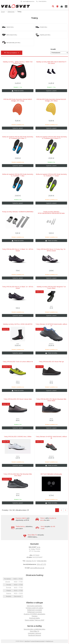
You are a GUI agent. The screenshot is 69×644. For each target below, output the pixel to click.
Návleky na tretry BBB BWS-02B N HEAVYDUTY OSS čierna (51, 63)
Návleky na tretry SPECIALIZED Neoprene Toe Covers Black (51, 287)
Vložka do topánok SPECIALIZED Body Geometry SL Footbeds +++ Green (51, 175)
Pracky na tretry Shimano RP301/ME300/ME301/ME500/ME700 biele (51, 212)
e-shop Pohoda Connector (38, 641)
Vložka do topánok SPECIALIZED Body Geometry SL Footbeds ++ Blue (18, 175)
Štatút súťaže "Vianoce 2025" (35, 620)
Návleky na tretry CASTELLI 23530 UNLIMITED (18, 324)
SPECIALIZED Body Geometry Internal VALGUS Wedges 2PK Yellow (51, 100)
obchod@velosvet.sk (29, 1)
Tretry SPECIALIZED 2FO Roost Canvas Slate (18, 399)
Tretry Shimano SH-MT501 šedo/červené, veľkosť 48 (51, 437)
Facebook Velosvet (35, 635)
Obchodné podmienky (35, 606)
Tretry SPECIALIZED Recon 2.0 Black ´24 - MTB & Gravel (18, 287)
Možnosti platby (35, 618)
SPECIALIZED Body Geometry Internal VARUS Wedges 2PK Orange (18, 100)
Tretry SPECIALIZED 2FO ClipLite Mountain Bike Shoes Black (51, 400)
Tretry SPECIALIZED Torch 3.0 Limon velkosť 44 (18, 362)
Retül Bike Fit (35, 631)
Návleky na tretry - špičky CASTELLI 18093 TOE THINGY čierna (18, 63)
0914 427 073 (41, 564)
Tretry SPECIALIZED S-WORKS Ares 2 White (18, 437)
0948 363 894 (42, 1)
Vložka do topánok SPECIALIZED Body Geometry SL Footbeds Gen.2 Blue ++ (18, 138)
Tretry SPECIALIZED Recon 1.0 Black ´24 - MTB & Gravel (18, 250)
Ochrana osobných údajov (34, 608)
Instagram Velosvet (34, 633)
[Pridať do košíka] (18, 91)
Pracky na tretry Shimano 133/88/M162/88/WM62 (18, 212)
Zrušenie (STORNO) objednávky (34, 614)
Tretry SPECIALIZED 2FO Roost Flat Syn (51, 362)
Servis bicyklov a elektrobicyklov (34, 629)
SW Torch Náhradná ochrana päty (51, 474)
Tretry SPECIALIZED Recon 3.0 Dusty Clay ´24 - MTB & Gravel (51, 250)
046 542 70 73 (31, 561)
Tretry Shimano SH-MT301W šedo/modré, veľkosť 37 (51, 325)
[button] (53, 6)
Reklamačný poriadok (35, 610)
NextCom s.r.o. (50, 641)
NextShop (27, 641)
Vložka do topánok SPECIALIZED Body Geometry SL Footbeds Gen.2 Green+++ (51, 138)
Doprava (34, 616)
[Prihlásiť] (57, 6)
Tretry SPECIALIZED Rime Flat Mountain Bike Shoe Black (18, 475)
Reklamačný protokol (35, 612)
